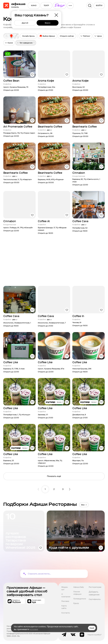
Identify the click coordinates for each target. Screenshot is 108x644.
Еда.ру (76, 603)
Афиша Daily (79, 587)
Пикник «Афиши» (77, 593)
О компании (66, 595)
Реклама (65, 601)
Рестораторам (95, 587)
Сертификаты (95, 599)
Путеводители (80, 599)
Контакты (66, 613)
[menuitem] (34, 6)
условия (34, 629)
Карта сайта (64, 607)
